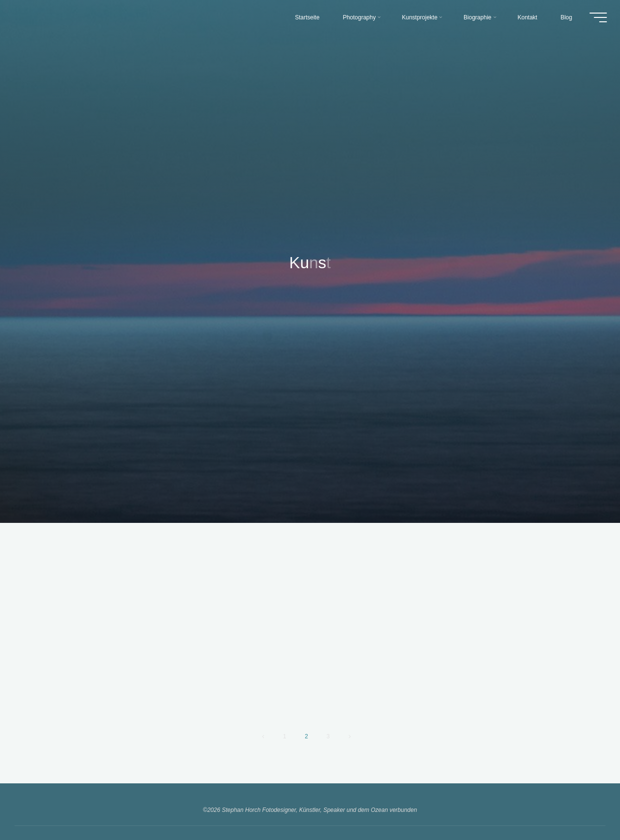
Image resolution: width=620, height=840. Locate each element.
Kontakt (265, 794)
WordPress (344, 812)
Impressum (303, 794)
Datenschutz (349, 794)
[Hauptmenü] (597, 18)
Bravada (311, 812)
